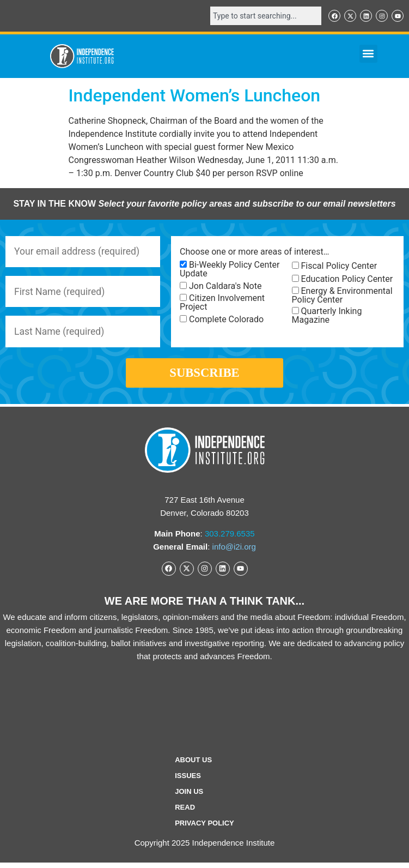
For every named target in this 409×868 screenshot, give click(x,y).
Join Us (189, 797)
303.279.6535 (230, 539)
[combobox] (266, 16)
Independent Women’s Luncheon (195, 95)
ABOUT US (193, 765)
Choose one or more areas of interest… (254, 252)
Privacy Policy (204, 828)
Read (185, 813)
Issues (188, 781)
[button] (368, 54)
